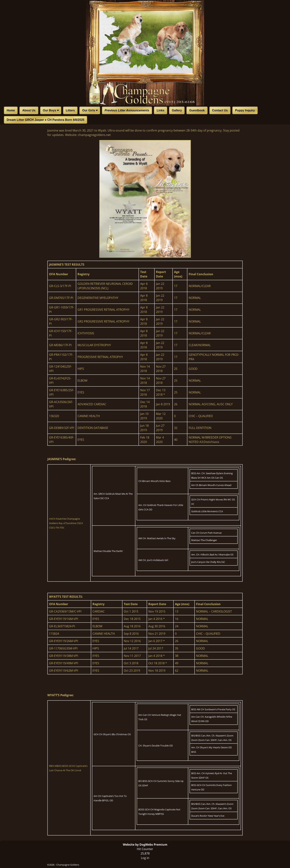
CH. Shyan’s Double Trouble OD (156, 746)
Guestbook (197, 110)
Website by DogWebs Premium (145, 845)
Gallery (177, 110)
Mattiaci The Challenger (204, 540)
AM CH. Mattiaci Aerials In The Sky (157, 538)
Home (11, 110)
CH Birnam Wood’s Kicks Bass (154, 481)
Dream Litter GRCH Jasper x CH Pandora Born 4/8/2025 (45, 120)
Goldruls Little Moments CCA (207, 511)
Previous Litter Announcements (127, 110)
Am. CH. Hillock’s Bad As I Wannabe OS (212, 555)
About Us (29, 110)
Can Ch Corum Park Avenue (206, 533)
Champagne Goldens (68, 865)
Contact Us (220, 110)
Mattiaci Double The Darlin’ (108, 551)
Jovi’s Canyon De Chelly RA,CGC (208, 562)
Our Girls (91, 111)
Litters (70, 110)
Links (161, 110)
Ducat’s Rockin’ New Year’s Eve (208, 816)
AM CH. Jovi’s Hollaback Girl (153, 560)
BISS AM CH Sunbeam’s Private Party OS (213, 709)
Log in (145, 858)
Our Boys (52, 111)
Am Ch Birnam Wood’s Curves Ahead (211, 485)
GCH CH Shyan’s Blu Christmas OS (112, 734)
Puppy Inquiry (245, 110)
